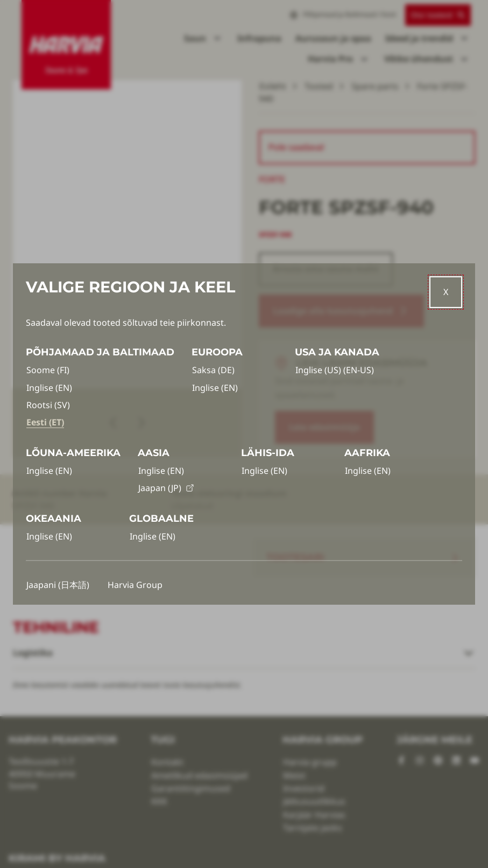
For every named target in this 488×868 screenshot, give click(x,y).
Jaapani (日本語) (58, 585)
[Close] (446, 292)
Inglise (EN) (49, 388)
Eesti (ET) (45, 422)
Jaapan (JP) (166, 488)
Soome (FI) (48, 370)
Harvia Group (135, 585)
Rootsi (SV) (48, 405)
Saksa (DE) (213, 370)
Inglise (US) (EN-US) (335, 370)
